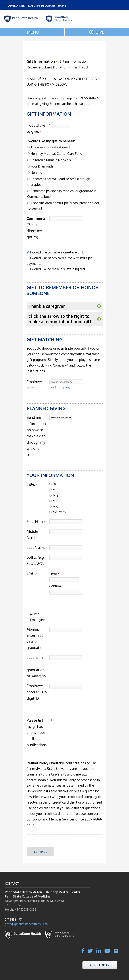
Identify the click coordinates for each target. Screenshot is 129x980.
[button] (99, 306)
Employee (37, 620)
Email (54, 574)
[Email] (64, 580)
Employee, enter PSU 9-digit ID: (37, 692)
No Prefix (59, 512)
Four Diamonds (42, 166)
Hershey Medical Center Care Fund (56, 154)
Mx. (55, 506)
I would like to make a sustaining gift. (58, 269)
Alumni (35, 614)
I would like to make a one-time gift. (57, 252)
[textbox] (66, 382)
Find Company (60, 387)
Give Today (100, 965)
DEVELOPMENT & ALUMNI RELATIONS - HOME (37, 6)
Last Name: (36, 547)
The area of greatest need (50, 147)
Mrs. (56, 495)
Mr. (55, 490)
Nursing (36, 172)
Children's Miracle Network (51, 160)
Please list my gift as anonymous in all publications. (37, 733)
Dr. (55, 484)
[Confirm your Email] (66, 592)
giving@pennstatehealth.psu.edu (26, 924)
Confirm (56, 586)
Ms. (55, 501)
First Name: (36, 522)
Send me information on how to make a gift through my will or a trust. (36, 436)
